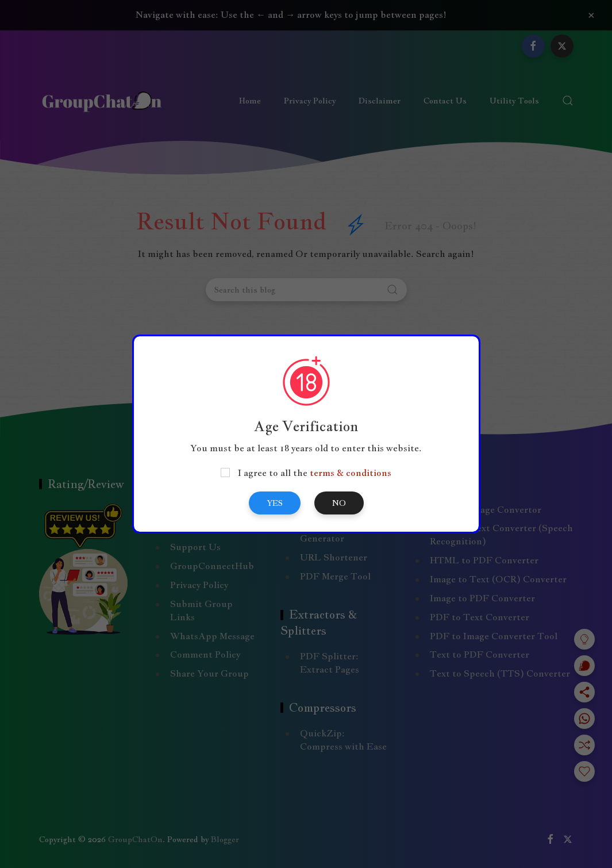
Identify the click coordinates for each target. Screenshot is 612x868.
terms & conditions (351, 473)
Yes (275, 503)
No (339, 503)
